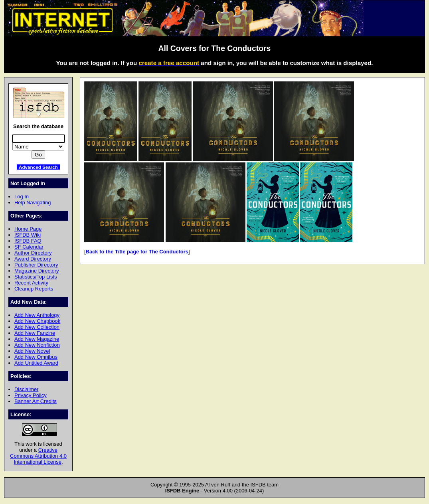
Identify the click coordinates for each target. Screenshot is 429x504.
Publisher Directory (36, 265)
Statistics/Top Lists (36, 277)
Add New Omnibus (36, 357)
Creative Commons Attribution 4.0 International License (38, 456)
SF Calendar (29, 247)
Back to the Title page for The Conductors (137, 252)
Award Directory (33, 259)
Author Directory (33, 253)
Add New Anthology (37, 315)
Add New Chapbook (37, 321)
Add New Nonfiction (37, 345)
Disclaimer (26, 389)
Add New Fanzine (35, 333)
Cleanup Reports (34, 289)
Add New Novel (32, 351)
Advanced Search (38, 167)
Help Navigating (33, 203)
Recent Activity (31, 283)
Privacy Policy (31, 395)
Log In (22, 197)
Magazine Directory (37, 271)
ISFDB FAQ (28, 241)
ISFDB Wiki (28, 235)
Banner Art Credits (36, 401)
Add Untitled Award (36, 363)
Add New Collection (37, 327)
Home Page (28, 229)
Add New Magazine (37, 339)
